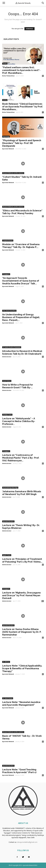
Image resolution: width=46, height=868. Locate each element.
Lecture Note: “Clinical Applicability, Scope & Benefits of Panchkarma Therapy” (22, 668)
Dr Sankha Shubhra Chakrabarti (12, 347)
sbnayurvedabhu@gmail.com (27, 842)
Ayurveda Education (8, 521)
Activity (5, 64)
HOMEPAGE (29, 29)
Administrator (7, 357)
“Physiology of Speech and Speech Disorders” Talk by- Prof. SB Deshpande (22, 143)
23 (43, 601)
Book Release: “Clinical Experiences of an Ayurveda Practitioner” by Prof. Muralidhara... (23, 107)
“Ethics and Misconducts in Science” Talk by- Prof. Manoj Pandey (22, 212)
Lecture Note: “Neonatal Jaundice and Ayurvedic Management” (21, 703)
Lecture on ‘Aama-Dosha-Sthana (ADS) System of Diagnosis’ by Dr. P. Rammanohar (22, 632)
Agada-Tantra (7, 555)
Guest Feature (7, 381)
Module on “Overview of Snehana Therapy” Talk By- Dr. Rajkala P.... (21, 246)
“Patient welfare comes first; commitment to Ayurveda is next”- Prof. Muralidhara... (21, 70)
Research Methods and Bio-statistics (13, 173)
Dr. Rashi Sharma (8, 698)
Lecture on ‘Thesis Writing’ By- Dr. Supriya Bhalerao (21, 527)
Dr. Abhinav (6, 662)
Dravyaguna (6, 274)
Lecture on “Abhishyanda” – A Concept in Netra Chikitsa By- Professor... (19, 421)
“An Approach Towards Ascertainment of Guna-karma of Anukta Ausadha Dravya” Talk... (21, 281)
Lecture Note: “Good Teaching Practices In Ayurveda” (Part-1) (19, 771)
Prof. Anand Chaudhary (9, 311)
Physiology (6, 137)
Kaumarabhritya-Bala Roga (10, 488)
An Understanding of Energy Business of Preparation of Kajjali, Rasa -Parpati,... (21, 317)
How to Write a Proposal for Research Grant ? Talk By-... (18, 386)
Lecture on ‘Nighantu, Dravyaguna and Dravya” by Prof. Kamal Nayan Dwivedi (21, 595)
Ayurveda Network (8, 149)
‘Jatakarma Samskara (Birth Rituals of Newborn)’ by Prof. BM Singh (22, 493)
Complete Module (8, 240)
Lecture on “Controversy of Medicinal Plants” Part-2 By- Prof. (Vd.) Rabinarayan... (21, 458)
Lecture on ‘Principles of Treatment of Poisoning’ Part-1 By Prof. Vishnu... (22, 560)
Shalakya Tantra (7, 415)
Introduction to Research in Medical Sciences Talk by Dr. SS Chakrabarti (22, 352)
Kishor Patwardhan (8, 76)
